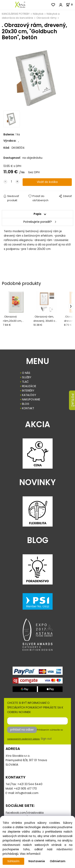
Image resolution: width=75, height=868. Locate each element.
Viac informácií (30, 854)
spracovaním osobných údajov (23, 739)
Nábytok (38, 14)
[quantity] (11, 182)
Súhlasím (13, 861)
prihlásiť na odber (22, 730)
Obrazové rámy (46, 18)
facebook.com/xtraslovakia (25, 813)
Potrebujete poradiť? (38, 222)
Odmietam (58, 861)
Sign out (46, 739)
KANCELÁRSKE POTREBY (16, 14)
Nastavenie (37, 861)
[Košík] (70, 5)
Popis (37, 214)
